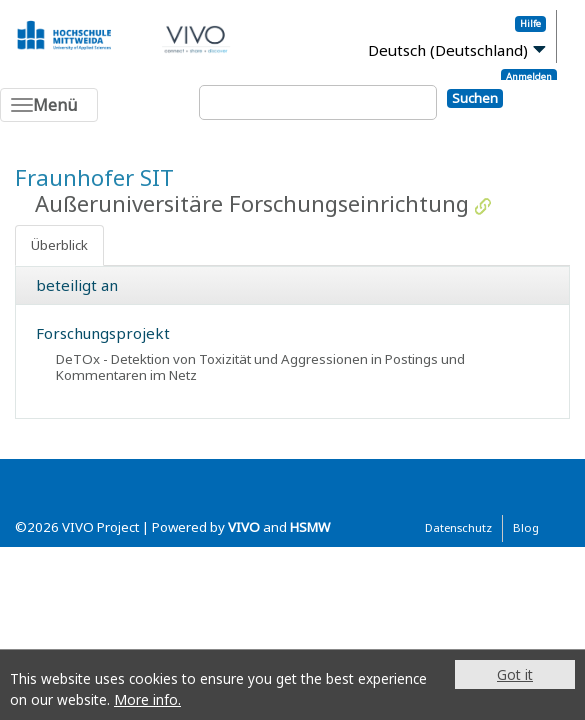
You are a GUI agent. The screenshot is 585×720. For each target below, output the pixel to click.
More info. (147, 699)
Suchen (475, 98)
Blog (526, 527)
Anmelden (529, 76)
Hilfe (530, 23)
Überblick (59, 245)
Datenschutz (458, 527)
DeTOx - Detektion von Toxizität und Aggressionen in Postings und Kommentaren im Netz (260, 367)
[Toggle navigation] (49, 105)
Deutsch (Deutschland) (448, 50)
